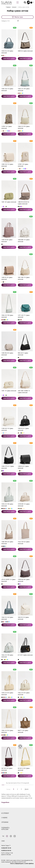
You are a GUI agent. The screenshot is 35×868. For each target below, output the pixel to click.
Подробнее (5, 802)
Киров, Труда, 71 (6, 845)
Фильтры (18, 17)
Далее (27, 789)
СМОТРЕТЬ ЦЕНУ (9, 59)
